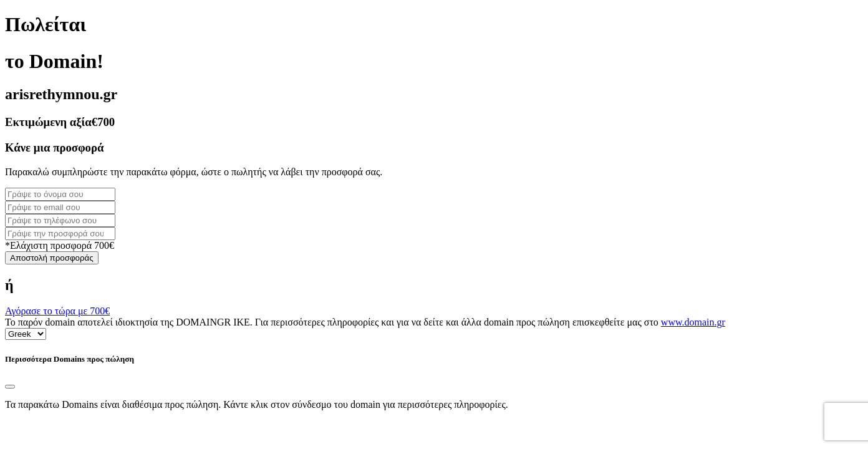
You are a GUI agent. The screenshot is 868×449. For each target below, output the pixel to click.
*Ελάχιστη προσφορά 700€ (60, 245)
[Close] (10, 387)
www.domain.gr (693, 322)
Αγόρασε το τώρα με (57, 311)
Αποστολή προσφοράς (52, 258)
